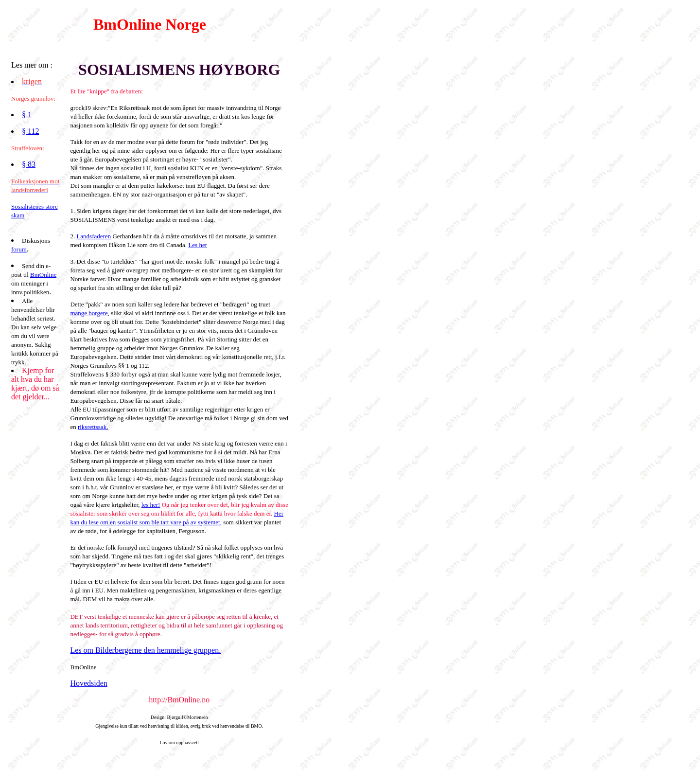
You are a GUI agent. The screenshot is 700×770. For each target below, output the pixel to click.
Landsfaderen (94, 236)
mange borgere (89, 313)
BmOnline (43, 275)
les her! (151, 505)
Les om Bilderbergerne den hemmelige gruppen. (145, 650)
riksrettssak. (93, 427)
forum (19, 249)
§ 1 (27, 115)
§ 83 (29, 164)
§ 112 (30, 131)
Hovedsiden (88, 683)
